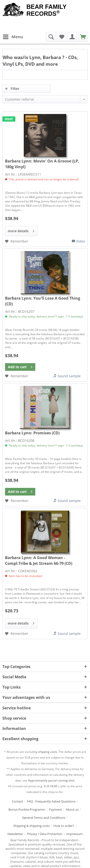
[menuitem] (13, 37)
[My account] (72, 37)
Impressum (74, 834)
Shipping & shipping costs (31, 826)
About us (72, 809)
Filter (12, 89)
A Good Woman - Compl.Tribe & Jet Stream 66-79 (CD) (39, 561)
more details (21, 230)
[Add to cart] (20, 367)
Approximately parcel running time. (52, 780)
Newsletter (15, 834)
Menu (13, 36)
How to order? (64, 826)
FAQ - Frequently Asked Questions (51, 801)
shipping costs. (48, 752)
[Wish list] (61, 37)
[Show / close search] (51, 37)
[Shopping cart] (83, 37)
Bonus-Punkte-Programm (27, 809)
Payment (55, 809)
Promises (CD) (32, 433)
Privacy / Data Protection (45, 834)
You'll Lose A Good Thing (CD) (43, 301)
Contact (17, 801)
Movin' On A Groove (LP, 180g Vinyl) (42, 164)
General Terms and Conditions (44, 818)
